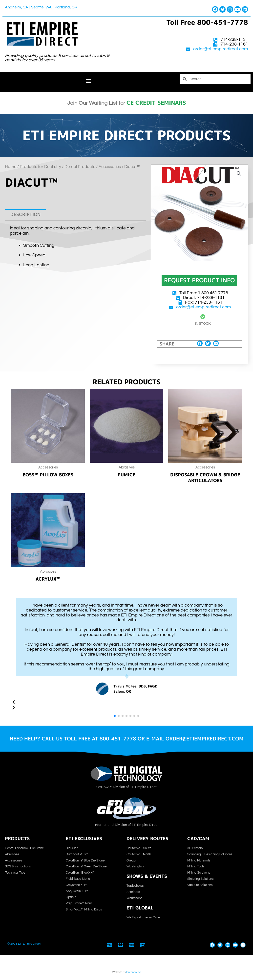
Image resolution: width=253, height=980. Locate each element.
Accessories (110, 167)
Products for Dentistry (40, 167)
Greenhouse (134, 972)
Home (11, 167)
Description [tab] (25, 214)
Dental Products (80, 167)
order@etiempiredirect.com (221, 49)
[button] (89, 81)
